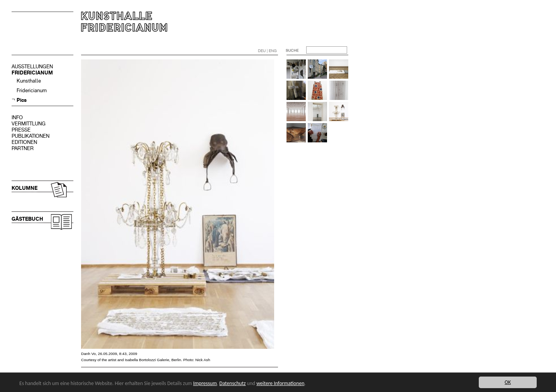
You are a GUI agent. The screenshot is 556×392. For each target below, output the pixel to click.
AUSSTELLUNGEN (32, 67)
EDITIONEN (24, 142)
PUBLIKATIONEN (31, 136)
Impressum (205, 383)
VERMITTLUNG (29, 124)
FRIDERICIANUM (32, 73)
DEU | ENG (267, 51)
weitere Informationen (280, 383)
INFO (17, 117)
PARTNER (23, 148)
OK (508, 382)
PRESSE (21, 130)
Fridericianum (32, 90)
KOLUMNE (25, 188)
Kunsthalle (29, 81)
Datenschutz (232, 383)
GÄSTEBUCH (27, 219)
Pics (22, 100)
